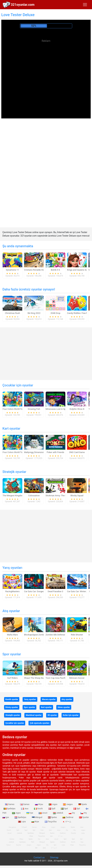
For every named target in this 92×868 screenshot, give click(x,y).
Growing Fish (34, 409)
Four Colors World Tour (14, 409)
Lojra (83, 833)
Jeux (25, 809)
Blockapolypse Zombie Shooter (39, 635)
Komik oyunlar (12, 699)
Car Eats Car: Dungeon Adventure (40, 591)
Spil (77, 809)
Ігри (30, 813)
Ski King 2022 (34, 313)
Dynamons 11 (12, 270)
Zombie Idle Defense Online (59, 635)
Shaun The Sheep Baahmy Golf (39, 678)
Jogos (53, 804)
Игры (39, 804)
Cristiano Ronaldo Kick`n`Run (38, 270)
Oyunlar (84, 817)
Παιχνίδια (51, 822)
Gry (72, 813)
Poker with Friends (55, 452)
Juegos (68, 804)
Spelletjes (21, 817)
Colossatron (34, 496)
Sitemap (54, 857)
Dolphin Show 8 (77, 409)
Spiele (83, 804)
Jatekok (58, 813)
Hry (84, 813)
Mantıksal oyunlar (34, 715)
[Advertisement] (46, 67)
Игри (35, 822)
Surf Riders (12, 678)
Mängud (37, 817)
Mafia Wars (12, 635)
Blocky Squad (77, 496)
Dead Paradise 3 (55, 591)
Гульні (9, 845)
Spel (65, 809)
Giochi (39, 809)
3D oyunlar (52, 715)
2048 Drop (55, 313)
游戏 (44, 848)
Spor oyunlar (12, 654)
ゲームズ (54, 848)
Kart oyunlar (11, 428)
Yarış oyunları (12, 568)
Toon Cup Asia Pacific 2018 (59, 678)
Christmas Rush (12, 313)
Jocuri (43, 813)
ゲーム (67, 822)
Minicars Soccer (77, 678)
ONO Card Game (77, 452)
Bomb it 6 (55, 270)
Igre (51, 836)
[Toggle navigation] (85, 5)
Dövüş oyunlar (12, 707)
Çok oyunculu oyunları (40, 723)
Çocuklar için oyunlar (18, 385)
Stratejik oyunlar (14, 472)
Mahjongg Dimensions (35, 452)
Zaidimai (68, 817)
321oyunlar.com (23, 5)
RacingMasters (13, 591)
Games (10, 804)
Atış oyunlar (11, 611)
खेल (36, 848)
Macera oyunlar (49, 699)
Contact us (39, 857)
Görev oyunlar (64, 707)
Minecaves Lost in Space (57, 409)
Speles (53, 817)
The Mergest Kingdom (13, 496)
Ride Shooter (77, 635)
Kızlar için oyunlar (71, 715)
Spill (52, 809)
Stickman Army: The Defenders (60, 496)
